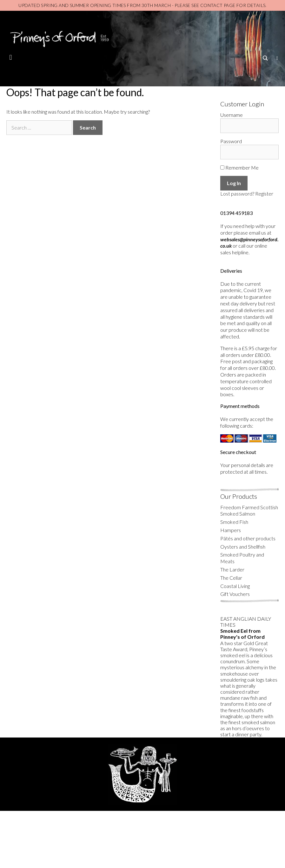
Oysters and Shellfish (243, 547)
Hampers (231, 530)
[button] (11, 57)
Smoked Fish (234, 522)
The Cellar (231, 578)
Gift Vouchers (235, 594)
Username (232, 115)
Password (231, 141)
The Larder (232, 569)
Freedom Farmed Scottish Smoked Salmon (249, 511)
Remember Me (239, 167)
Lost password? (237, 194)
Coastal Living (235, 586)
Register (264, 194)
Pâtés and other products (248, 538)
